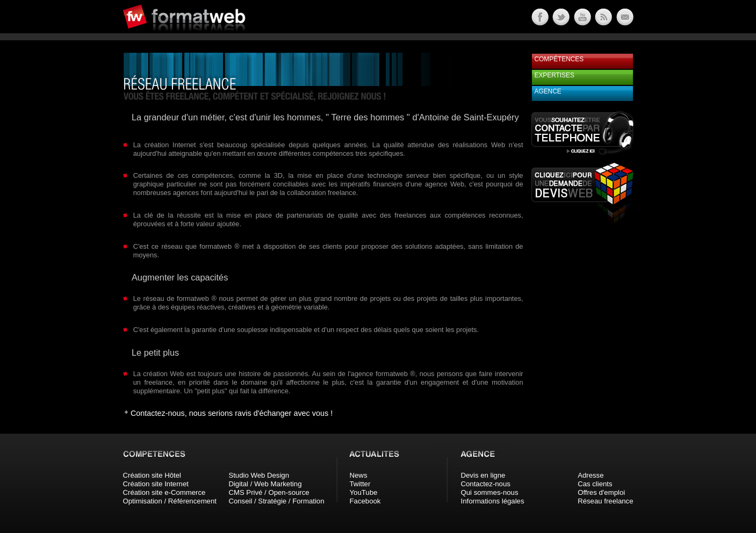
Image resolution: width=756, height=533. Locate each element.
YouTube (364, 492)
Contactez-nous (486, 484)
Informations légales (493, 501)
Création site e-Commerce (164, 492)
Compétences (559, 59)
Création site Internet (156, 484)
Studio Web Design (259, 475)
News (359, 475)
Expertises (555, 75)
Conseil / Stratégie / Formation (276, 501)
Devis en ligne (483, 475)
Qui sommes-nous (490, 492)
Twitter (360, 484)
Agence (548, 91)
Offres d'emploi (601, 492)
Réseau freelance (605, 501)
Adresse (591, 475)
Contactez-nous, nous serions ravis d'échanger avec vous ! (232, 413)
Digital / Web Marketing (265, 484)
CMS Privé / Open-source (269, 492)
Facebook (365, 501)
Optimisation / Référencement (170, 501)
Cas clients (595, 484)
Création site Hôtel (152, 475)
